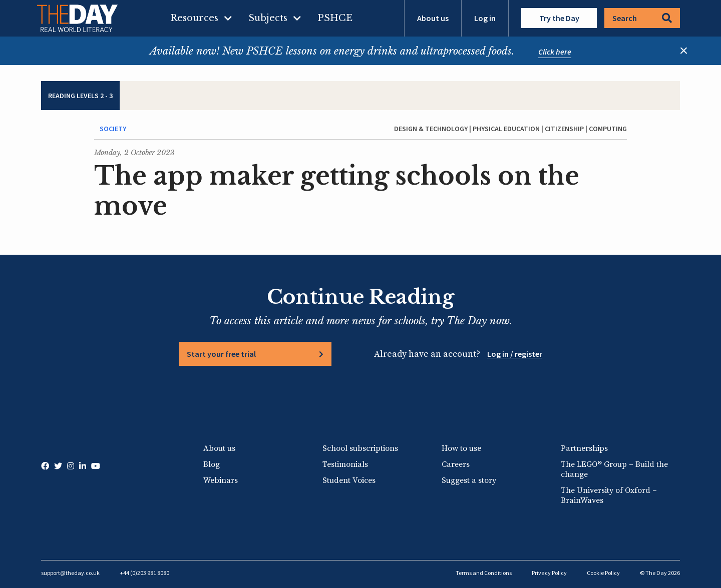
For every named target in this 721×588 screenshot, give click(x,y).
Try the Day (559, 18)
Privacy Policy (549, 573)
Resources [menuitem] (194, 18)
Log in (485, 18)
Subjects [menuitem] (268, 18)
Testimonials (345, 464)
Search (642, 18)
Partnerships (584, 448)
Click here (555, 52)
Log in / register (515, 354)
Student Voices (349, 480)
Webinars (221, 480)
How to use (461, 448)
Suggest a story (469, 480)
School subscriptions (360, 448)
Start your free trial (221, 354)
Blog (212, 464)
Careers (456, 464)
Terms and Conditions (484, 573)
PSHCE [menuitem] (335, 18)
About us (433, 18)
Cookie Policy (603, 573)
